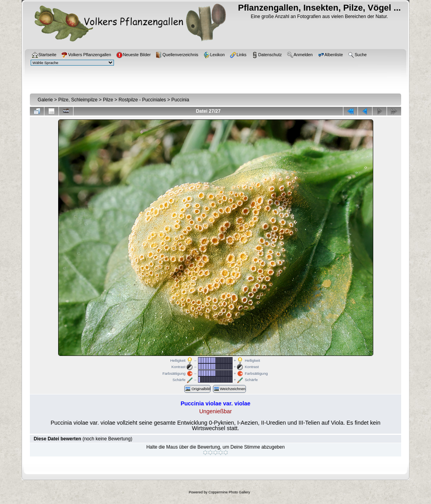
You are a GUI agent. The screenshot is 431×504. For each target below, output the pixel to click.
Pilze (108, 100)
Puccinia (180, 100)
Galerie (45, 100)
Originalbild (197, 389)
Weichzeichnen (229, 389)
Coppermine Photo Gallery (229, 492)
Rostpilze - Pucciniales (142, 100)
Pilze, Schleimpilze (78, 100)
